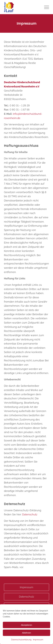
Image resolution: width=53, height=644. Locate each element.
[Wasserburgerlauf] (22, 7)
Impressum (38, 640)
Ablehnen (26, 633)
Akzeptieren (26, 625)
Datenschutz (30, 514)
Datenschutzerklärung (21, 640)
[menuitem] (45, 7)
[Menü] (45, 7)
